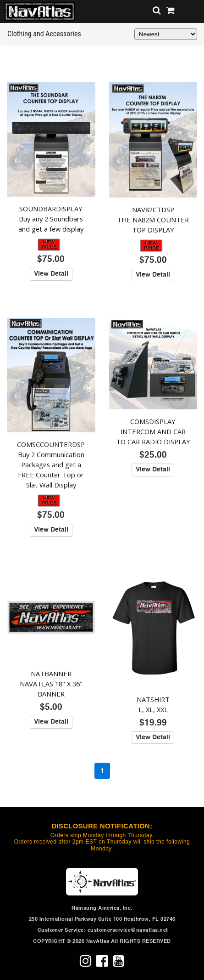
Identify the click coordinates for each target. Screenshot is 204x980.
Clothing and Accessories (44, 34)
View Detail (51, 274)
